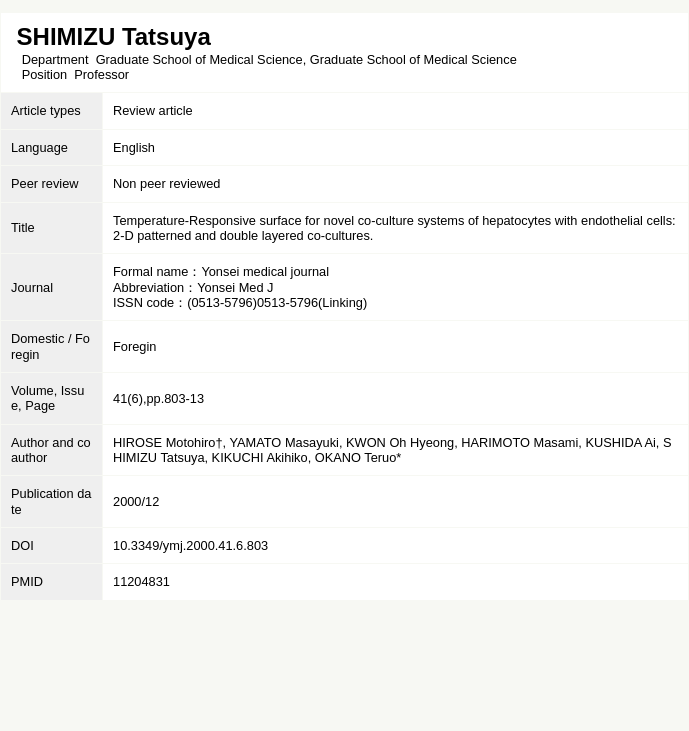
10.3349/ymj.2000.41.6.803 (190, 545)
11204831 (141, 581)
